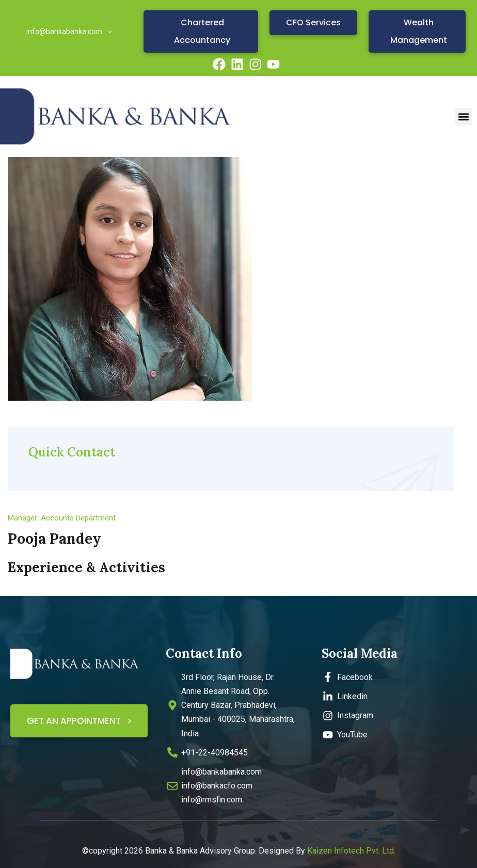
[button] (464, 116)
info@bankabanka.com (69, 31)
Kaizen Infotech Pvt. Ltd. (351, 851)
